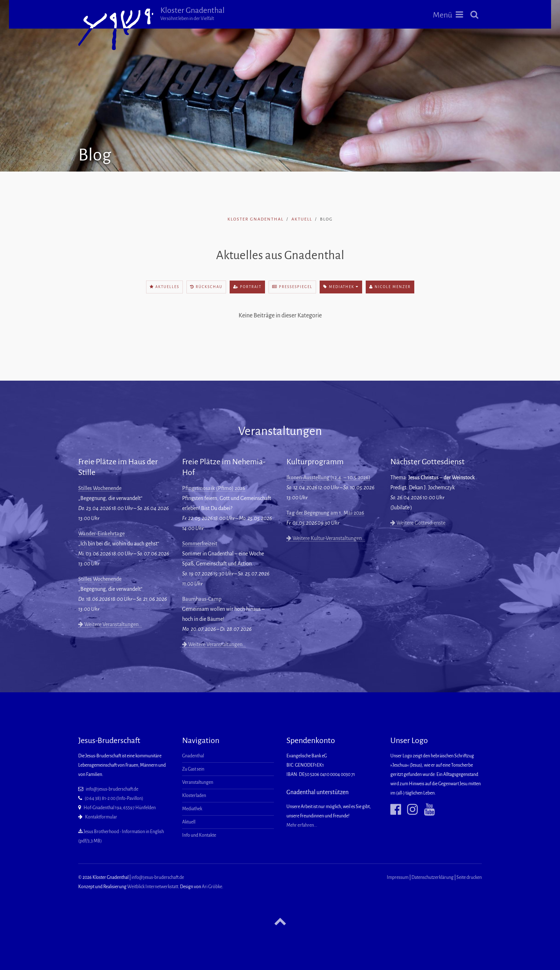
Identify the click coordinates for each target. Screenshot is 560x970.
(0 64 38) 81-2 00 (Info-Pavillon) (114, 798)
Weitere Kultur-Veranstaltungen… (326, 538)
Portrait (247, 287)
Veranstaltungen (198, 782)
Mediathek (341, 287)
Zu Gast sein (193, 769)
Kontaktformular (101, 817)
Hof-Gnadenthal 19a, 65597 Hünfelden (120, 808)
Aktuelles (164, 287)
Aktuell (302, 219)
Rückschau (206, 287)
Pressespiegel (292, 287)
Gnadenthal (193, 756)
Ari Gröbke (212, 887)
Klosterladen (194, 796)
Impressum (398, 877)
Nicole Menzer (390, 287)
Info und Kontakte (199, 835)
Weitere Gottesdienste (418, 523)
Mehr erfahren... (302, 825)
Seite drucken (469, 877)
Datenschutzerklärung (432, 877)
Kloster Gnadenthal (192, 14)
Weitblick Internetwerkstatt (153, 887)
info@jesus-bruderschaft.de (112, 789)
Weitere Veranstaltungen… (110, 624)
